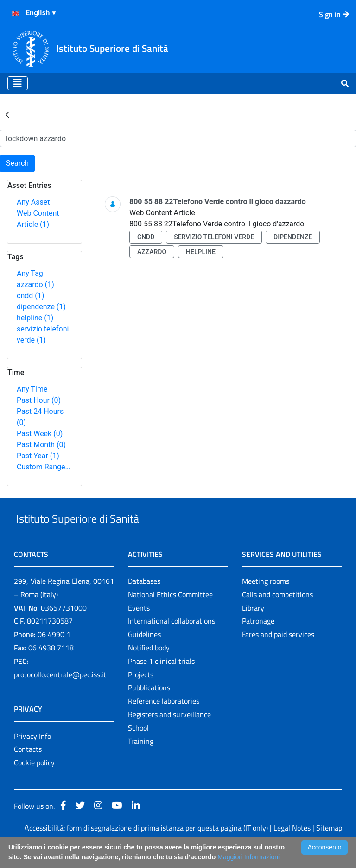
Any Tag (30, 273)
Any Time (32, 389)
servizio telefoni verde (214, 237)
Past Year (38, 456)
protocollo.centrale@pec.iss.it (60, 696)
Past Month (41, 445)
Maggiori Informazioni (248, 857)
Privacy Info (32, 757)
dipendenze (41, 307)
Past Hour (39, 400)
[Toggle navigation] (18, 83)
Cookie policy (34, 784)
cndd (30, 296)
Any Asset (33, 202)
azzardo (35, 284)
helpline (35, 318)
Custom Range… (43, 467)
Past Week (40, 434)
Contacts (28, 771)
